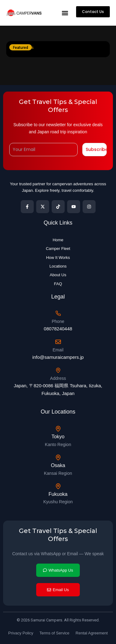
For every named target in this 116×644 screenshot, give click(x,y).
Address (58, 378)
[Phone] (58, 313)
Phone (58, 321)
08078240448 (58, 329)
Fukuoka (58, 494)
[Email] (58, 342)
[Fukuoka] (58, 486)
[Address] (58, 370)
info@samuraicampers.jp (58, 357)
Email (58, 350)
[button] (65, 13)
